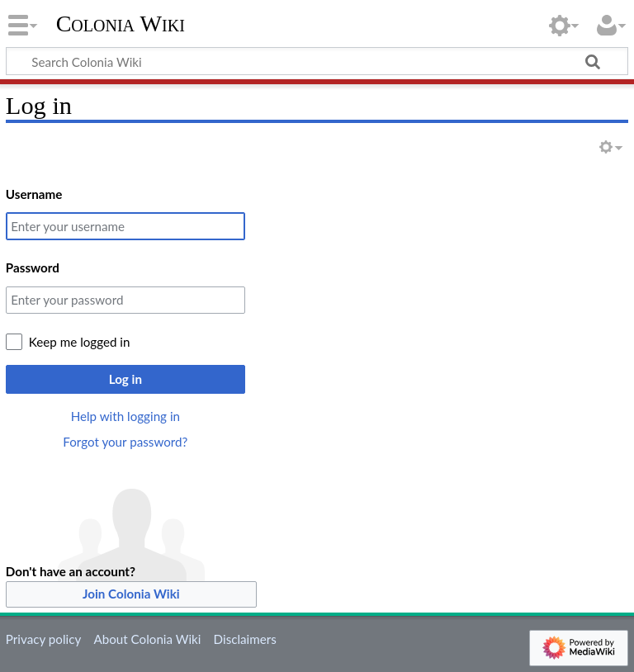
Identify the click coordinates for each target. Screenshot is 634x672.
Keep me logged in (80, 342)
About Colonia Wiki (147, 639)
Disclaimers (245, 639)
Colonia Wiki (121, 24)
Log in (125, 379)
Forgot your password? (125, 442)
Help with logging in (125, 416)
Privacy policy (43, 639)
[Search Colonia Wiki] (317, 61)
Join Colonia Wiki (131, 594)
